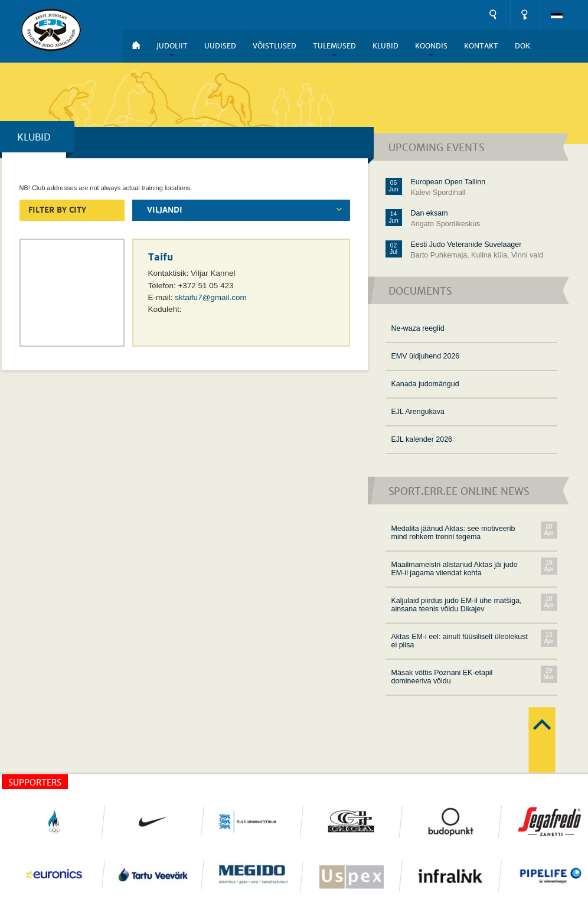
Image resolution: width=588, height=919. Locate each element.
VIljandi (165, 210)
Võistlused (275, 46)
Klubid (386, 46)
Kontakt (481, 46)
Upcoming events (436, 148)
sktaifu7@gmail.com (210, 297)
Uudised (220, 46)
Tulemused (334, 46)
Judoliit (172, 46)
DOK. (524, 46)
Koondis (431, 46)
